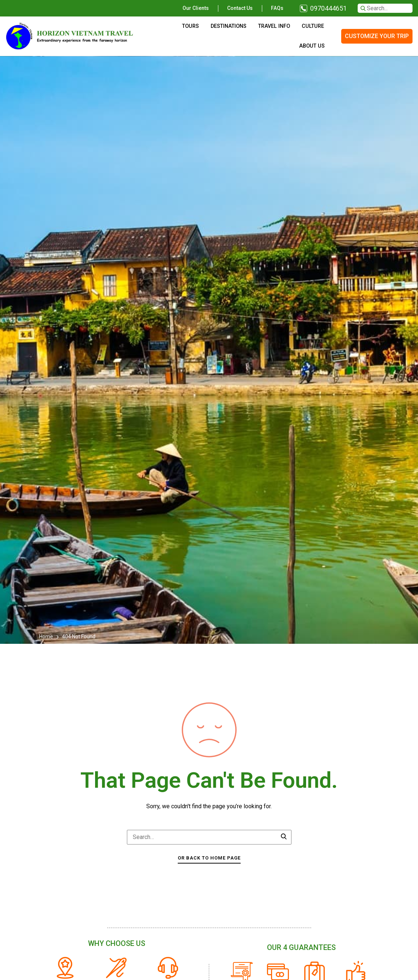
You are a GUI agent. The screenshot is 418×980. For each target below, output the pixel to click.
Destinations (229, 26)
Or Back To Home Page (209, 858)
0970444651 (328, 8)
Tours (191, 26)
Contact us (240, 8)
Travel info (274, 26)
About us (312, 46)
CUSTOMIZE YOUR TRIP (377, 36)
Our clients (196, 8)
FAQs (277, 8)
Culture (313, 26)
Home (47, 636)
